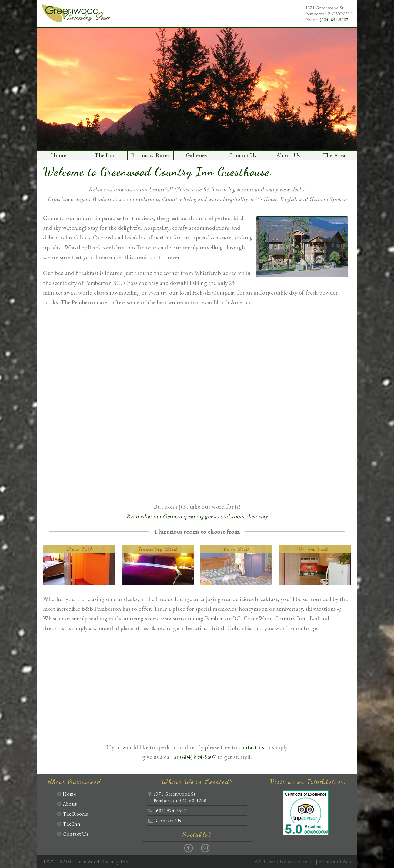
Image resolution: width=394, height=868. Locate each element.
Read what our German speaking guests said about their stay (197, 516)
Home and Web (335, 861)
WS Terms (265, 861)
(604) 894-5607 (334, 20)
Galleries (196, 155)
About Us (288, 155)
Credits (307, 861)
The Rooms (75, 814)
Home (58, 155)
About (70, 804)
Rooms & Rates (150, 155)
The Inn (104, 155)
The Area (334, 155)
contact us (251, 747)
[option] (197, 89)
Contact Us (242, 155)
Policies (288, 861)
